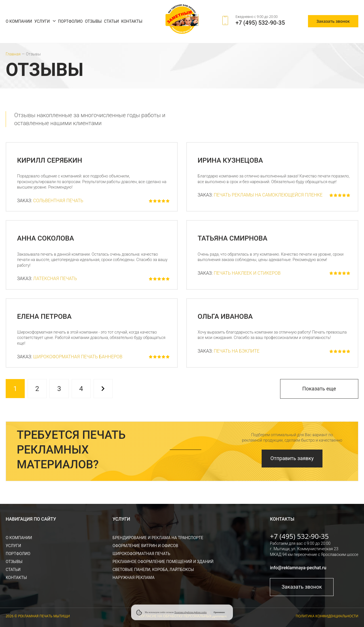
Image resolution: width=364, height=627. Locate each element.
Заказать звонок (333, 21)
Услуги (42, 21)
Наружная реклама (134, 578)
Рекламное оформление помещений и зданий (163, 562)
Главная (13, 54)
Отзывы (93, 21)
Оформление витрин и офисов (145, 546)
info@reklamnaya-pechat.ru (298, 568)
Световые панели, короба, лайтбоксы (153, 570)
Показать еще (319, 389)
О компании (19, 21)
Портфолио (70, 21)
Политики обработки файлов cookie (191, 612)
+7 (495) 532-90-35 (260, 23)
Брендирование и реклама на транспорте (158, 538)
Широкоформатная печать (141, 554)
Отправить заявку (292, 458)
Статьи (111, 21)
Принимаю (219, 612)
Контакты (132, 21)
